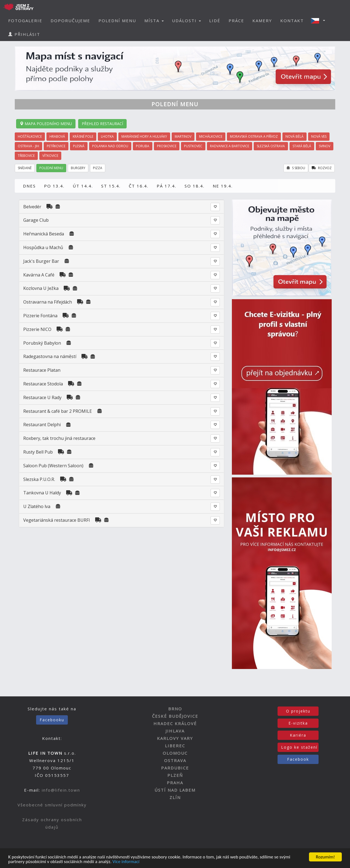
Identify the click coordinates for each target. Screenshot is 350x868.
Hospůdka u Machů (43, 247)
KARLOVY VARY (175, 738)
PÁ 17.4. (167, 186)
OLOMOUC (175, 753)
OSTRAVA (175, 760)
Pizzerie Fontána (40, 316)
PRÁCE (236, 21)
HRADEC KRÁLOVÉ (175, 723)
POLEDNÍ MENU (117, 21)
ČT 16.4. (139, 186)
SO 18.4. (195, 186)
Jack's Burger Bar (41, 261)
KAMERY (262, 21)
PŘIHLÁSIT (24, 34)
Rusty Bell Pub (38, 452)
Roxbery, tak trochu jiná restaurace (59, 438)
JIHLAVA (175, 731)
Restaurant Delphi (42, 425)
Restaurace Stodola (43, 384)
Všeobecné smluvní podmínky (52, 805)
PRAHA (175, 783)
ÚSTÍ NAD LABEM (175, 790)
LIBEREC (175, 746)
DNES (29, 186)
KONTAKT (292, 21)
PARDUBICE (175, 768)
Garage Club (36, 220)
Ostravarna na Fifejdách (48, 302)
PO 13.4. (54, 186)
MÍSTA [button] (154, 21)
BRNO (175, 709)
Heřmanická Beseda (44, 234)
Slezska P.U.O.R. (39, 479)
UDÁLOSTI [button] (186, 21)
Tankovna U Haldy (42, 493)
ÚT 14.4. (83, 186)
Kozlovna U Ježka (41, 288)
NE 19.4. (223, 186)
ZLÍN (175, 797)
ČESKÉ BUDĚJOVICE (175, 716)
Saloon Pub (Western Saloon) (53, 466)
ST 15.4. (111, 186)
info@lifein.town (61, 790)
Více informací (126, 862)
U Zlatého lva (37, 506)
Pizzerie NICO (37, 329)
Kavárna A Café (39, 275)
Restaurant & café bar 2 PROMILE (58, 411)
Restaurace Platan (42, 370)
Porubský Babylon (42, 343)
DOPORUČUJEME (70, 21)
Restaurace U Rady (42, 397)
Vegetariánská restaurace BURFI (57, 520)
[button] (320, 21)
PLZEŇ (175, 775)
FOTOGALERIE (25, 21)
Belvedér (33, 207)
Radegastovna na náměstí (50, 356)
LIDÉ (215, 21)
